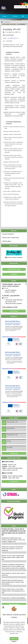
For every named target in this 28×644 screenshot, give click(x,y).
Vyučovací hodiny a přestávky (15, 257)
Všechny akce (14, 453)
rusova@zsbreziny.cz (13, 38)
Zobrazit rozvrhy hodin (14, 269)
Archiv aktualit (14, 311)
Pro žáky (16, 16)
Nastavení (14, 641)
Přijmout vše (14, 639)
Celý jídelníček (14, 481)
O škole (5, 16)
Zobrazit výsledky (14, 604)
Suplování (14, 274)
